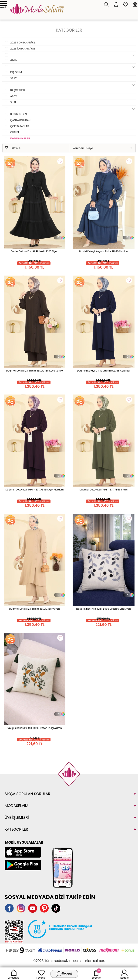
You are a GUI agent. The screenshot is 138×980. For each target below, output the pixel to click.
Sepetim (96, 974)
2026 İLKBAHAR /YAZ (23, 49)
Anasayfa (14, 974)
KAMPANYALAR (20, 138)
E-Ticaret (54, 958)
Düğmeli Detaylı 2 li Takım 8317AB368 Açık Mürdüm (34, 490)
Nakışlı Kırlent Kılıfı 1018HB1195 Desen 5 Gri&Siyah (104, 609)
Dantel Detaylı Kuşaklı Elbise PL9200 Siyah (35, 252)
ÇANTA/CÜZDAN (20, 120)
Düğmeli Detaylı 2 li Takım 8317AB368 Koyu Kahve (35, 371)
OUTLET (15, 132)
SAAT (13, 78)
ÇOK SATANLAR (20, 126)
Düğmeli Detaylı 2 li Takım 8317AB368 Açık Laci (104, 371)
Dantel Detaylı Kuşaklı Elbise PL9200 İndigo (103, 252)
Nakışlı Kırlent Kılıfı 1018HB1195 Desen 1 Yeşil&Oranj (34, 728)
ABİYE (14, 96)
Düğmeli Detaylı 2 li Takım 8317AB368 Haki (104, 490)
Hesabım (124, 974)
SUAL (13, 102)
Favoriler (41, 974)
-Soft (43, 958)
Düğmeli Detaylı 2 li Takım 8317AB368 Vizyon (35, 609)
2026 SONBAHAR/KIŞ (23, 43)
